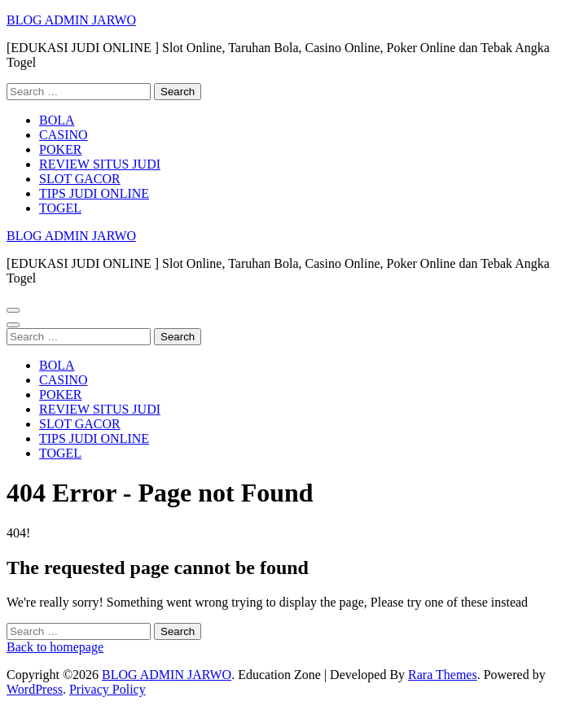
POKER (60, 149)
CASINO (64, 135)
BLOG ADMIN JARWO (71, 20)
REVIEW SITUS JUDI (100, 164)
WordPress (35, 689)
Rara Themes (443, 675)
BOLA (57, 120)
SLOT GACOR (80, 179)
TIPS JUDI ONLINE (94, 193)
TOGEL (60, 208)
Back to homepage (55, 647)
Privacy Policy (108, 689)
